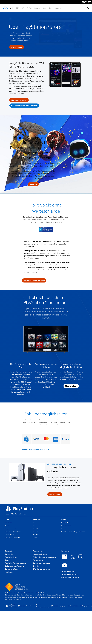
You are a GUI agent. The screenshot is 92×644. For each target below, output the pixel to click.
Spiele (11, 8)
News (45, 8)
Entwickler (36, 566)
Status (7, 560)
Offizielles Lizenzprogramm (42, 569)
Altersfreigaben (38, 560)
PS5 (17, 8)
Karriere (8, 526)
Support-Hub (9, 554)
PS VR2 (35, 529)
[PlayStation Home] (5, 8)
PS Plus (29, 8)
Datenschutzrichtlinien (27, 606)
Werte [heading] (63, 520)
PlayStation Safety (11, 557)
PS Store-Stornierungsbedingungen (45, 557)
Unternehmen (10, 535)
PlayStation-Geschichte (13, 538)
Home (7, 514)
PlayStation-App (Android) (69, 574)
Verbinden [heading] (65, 551)
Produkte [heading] (37, 520)
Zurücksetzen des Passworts (14, 566)
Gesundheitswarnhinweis (41, 563)
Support (58, 8)
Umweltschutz (65, 523)
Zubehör (37, 8)
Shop (51, 8)
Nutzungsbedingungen (40, 554)
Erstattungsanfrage (11, 569)
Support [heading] (8, 551)
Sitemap (55, 606)
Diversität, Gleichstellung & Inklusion (73, 532)
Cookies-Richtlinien (63, 606)
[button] (33, 184)
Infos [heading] (7, 520)
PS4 (23, 8)
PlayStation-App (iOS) (68, 571)
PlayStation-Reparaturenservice (15, 563)
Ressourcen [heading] (38, 551)
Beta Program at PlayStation (70, 577)
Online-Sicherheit (66, 529)
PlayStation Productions (13, 532)
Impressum (9, 523)
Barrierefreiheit (66, 526)
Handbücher (9, 572)
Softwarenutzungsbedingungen (78, 606)
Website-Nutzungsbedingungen (43, 606)
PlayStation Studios (11, 529)
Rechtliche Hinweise (14, 606)
